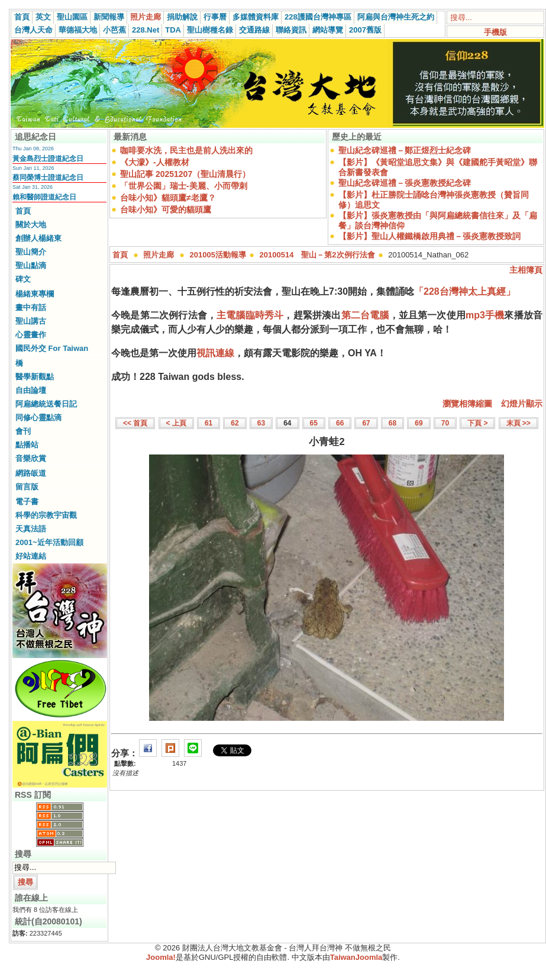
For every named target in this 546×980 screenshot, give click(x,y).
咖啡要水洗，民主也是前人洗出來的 (186, 150)
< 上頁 (176, 423)
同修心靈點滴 (38, 418)
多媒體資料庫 (256, 17)
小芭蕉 (114, 30)
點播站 (27, 445)
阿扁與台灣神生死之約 (396, 17)
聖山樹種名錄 (210, 30)
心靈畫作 (31, 335)
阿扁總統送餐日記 (46, 404)
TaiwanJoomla (356, 957)
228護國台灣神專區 (318, 17)
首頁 (22, 17)
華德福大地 (78, 30)
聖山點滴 (31, 265)
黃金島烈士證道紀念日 (48, 159)
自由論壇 (31, 390)
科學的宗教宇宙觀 (46, 515)
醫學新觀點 (35, 377)
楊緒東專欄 (35, 294)
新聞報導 (109, 17)
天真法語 (31, 529)
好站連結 (31, 556)
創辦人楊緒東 (38, 238)
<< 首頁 (135, 423)
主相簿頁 (526, 270)
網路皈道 (31, 473)
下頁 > (477, 423)
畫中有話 (31, 307)
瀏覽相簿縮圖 (467, 404)
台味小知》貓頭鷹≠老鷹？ (168, 198)
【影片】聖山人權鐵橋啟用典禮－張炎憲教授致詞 (429, 236)
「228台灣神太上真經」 (465, 291)
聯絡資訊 (291, 30)
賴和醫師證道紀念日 (44, 197)
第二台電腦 (365, 315)
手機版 (495, 32)
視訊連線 (215, 353)
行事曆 (215, 17)
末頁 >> (518, 423)
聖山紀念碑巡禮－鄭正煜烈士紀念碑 (405, 150)
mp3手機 (485, 315)
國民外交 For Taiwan (52, 348)
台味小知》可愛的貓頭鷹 (166, 209)
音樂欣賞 (31, 458)
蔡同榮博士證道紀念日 (48, 178)
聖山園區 (72, 17)
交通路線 (254, 30)
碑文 (23, 279)
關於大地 (31, 225)
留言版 (27, 487)
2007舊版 (365, 30)
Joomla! (161, 957)
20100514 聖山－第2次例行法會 (317, 255)
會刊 (23, 431)
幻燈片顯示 (522, 404)
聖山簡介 (31, 252)
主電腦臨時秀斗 (250, 315)
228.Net (146, 30)
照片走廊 (146, 17)
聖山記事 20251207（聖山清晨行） (185, 174)
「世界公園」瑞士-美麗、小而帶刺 (184, 186)
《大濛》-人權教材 (155, 162)
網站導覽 (328, 30)
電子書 (27, 502)
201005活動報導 (218, 255)
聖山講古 (31, 321)
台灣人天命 (33, 30)
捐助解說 (182, 17)
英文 (43, 17)
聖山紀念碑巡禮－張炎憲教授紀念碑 (405, 183)
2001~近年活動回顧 (49, 542)
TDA (173, 30)
